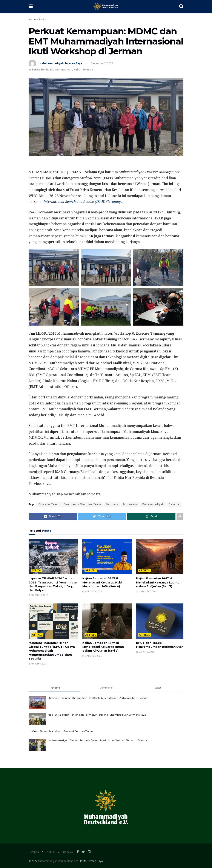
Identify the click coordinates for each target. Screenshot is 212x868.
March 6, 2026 (38, 664)
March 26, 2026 (92, 592)
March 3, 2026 (145, 652)
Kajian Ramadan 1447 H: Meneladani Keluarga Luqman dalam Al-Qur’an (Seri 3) (159, 582)
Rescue (174, 504)
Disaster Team (49, 504)
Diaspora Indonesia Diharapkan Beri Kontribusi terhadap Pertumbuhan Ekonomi (99, 698)
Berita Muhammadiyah (57, 70)
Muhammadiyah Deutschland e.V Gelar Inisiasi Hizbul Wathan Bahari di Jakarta (98, 740)
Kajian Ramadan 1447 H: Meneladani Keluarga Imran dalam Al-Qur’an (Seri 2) (103, 647)
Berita (43, 20)
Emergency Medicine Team (82, 504)
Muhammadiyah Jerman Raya (62, 63)
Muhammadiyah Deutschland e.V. (58, 861)
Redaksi (68, 852)
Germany (112, 504)
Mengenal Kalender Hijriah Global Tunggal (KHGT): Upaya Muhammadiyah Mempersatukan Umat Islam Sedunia (52, 651)
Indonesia (130, 504)
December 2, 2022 (102, 63)
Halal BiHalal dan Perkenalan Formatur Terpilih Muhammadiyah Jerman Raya (97, 715)
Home (32, 20)
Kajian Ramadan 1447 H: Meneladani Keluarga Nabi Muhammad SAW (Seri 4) (102, 582)
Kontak (51, 852)
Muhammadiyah (153, 504)
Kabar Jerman (83, 70)
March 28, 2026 (38, 595)
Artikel (91, 570)
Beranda (34, 852)
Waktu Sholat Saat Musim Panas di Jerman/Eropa (62, 731)
